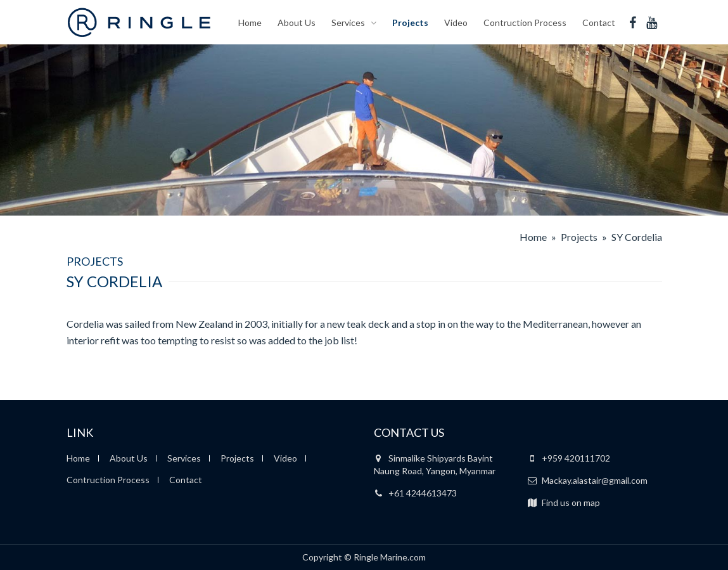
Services (348, 22)
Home (250, 22)
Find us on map (564, 502)
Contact (599, 22)
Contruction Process (525, 22)
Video (456, 22)
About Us (297, 22)
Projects (410, 22)
